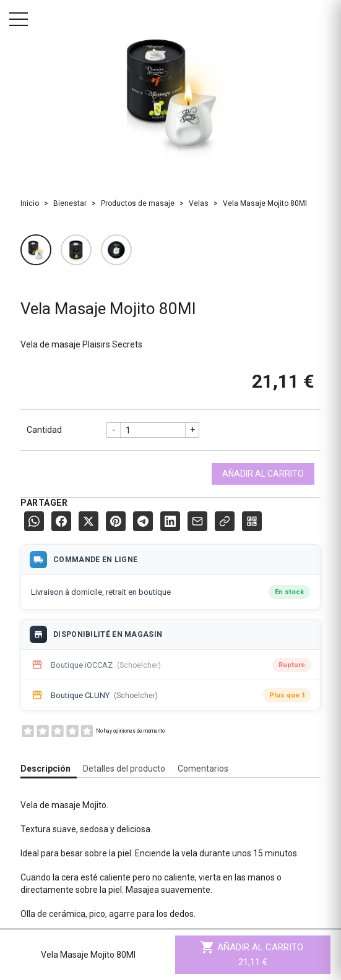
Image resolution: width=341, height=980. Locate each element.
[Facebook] (61, 521)
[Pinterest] (116, 521)
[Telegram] (143, 521)
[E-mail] (197, 521)
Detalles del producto (124, 769)
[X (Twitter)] (88, 521)
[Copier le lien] (225, 521)
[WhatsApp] (34, 521)
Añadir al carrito (263, 474)
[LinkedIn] (170, 521)
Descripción (45, 769)
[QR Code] (252, 521)
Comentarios (203, 769)
